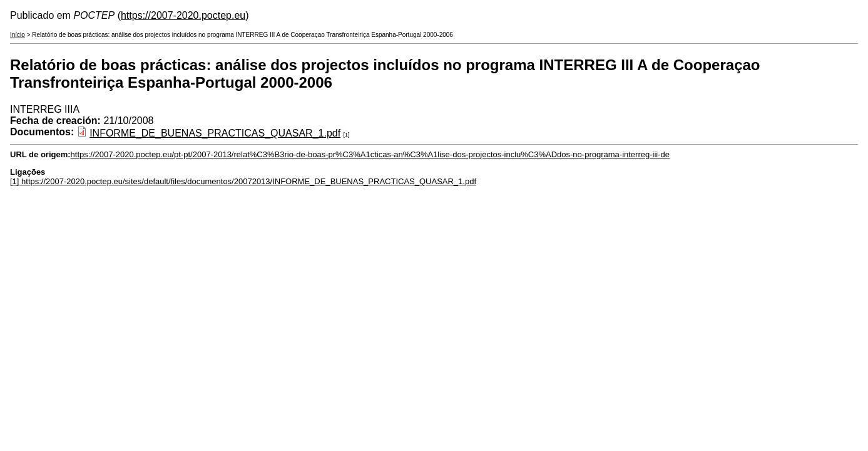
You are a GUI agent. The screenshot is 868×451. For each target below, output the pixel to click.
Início (18, 35)
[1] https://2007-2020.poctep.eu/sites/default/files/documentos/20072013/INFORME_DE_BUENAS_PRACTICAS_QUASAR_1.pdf (243, 181)
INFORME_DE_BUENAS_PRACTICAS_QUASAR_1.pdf (215, 133)
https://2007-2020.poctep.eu (183, 15)
